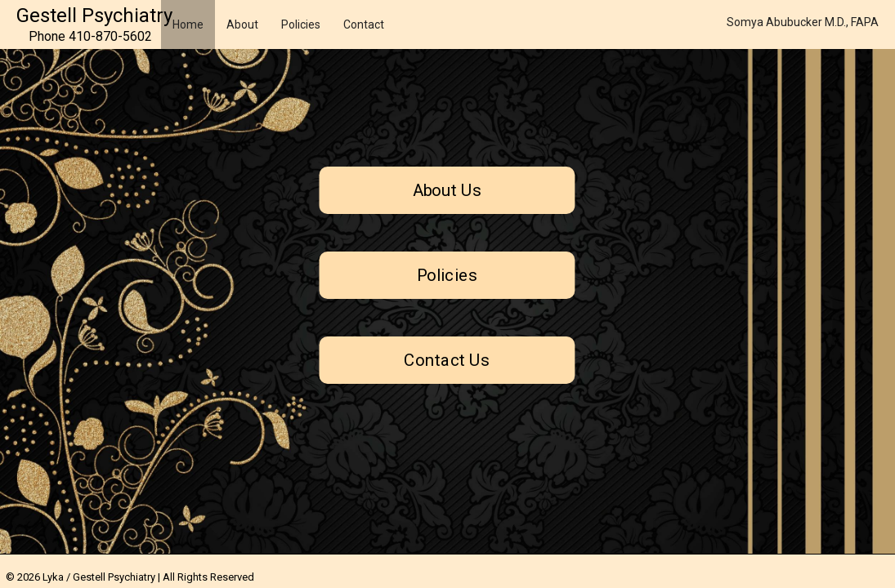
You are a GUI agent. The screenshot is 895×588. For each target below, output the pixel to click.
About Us (447, 190)
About (242, 24)
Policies (301, 24)
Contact (364, 24)
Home (188, 24)
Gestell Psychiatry (94, 16)
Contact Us (447, 360)
